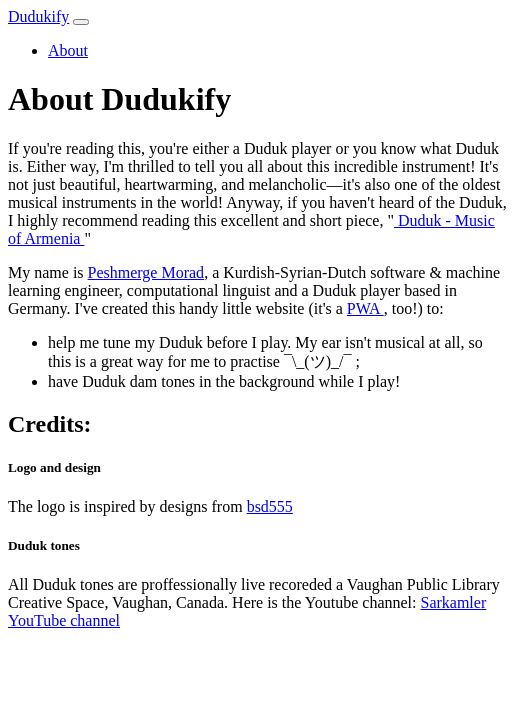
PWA (365, 308)
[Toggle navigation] (81, 22)
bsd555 (270, 506)
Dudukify (38, 16)
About (68, 50)
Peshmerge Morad (146, 272)
